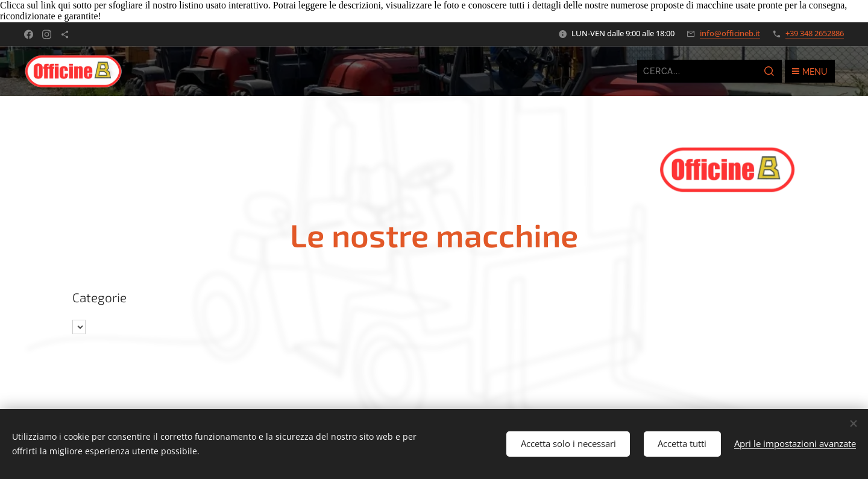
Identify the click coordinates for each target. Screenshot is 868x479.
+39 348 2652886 (815, 33)
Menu (810, 72)
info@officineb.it (730, 33)
